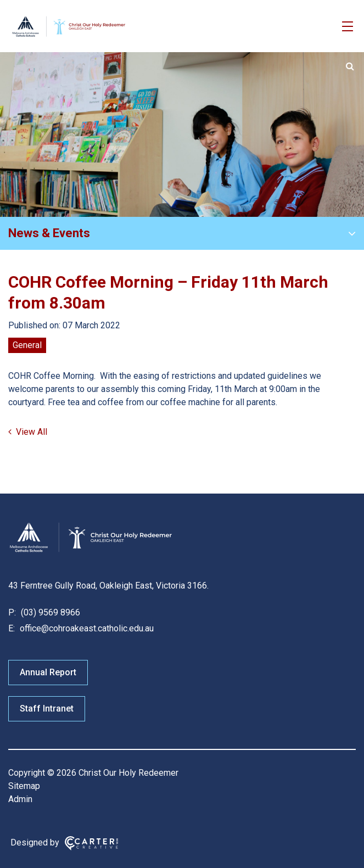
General (27, 345)
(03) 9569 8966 (49, 612)
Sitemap (24, 786)
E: (12, 628)
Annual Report (48, 672)
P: (12, 612)
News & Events (49, 233)
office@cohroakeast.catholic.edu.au (86, 628)
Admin (20, 799)
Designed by (35, 842)
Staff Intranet (47, 709)
